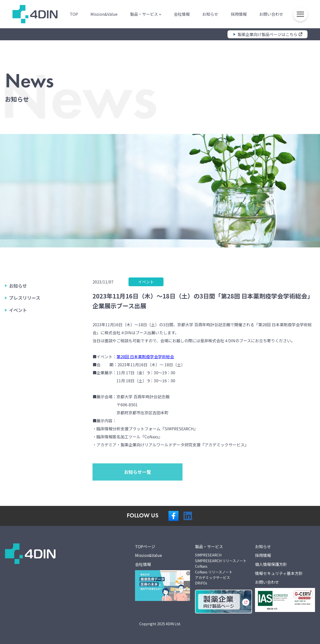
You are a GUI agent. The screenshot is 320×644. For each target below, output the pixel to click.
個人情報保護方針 (271, 564)
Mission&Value (103, 14)
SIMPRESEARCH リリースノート (221, 561)
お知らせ (209, 14)
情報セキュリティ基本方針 (279, 573)
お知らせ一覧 (137, 490)
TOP (73, 14)
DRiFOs (201, 583)
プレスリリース (25, 316)
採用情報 (238, 14)
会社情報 (181, 14)
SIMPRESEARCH (208, 555)
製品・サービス (145, 14)
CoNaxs (201, 566)
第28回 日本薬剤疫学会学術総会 (145, 357)
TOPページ (145, 546)
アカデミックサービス (212, 577)
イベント (18, 328)
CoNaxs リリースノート (214, 572)
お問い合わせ (270, 14)
